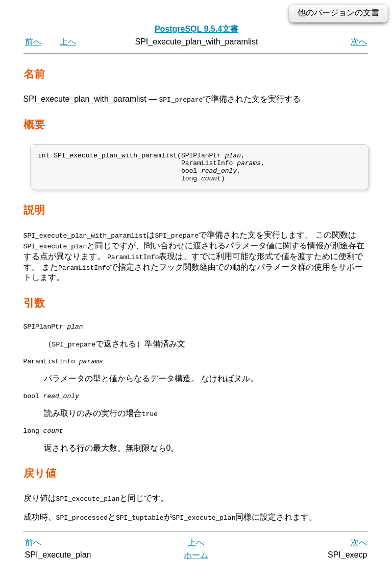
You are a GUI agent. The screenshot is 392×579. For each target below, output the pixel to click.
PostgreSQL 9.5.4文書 (197, 29)
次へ (359, 42)
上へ (68, 42)
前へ (33, 42)
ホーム (196, 568)
